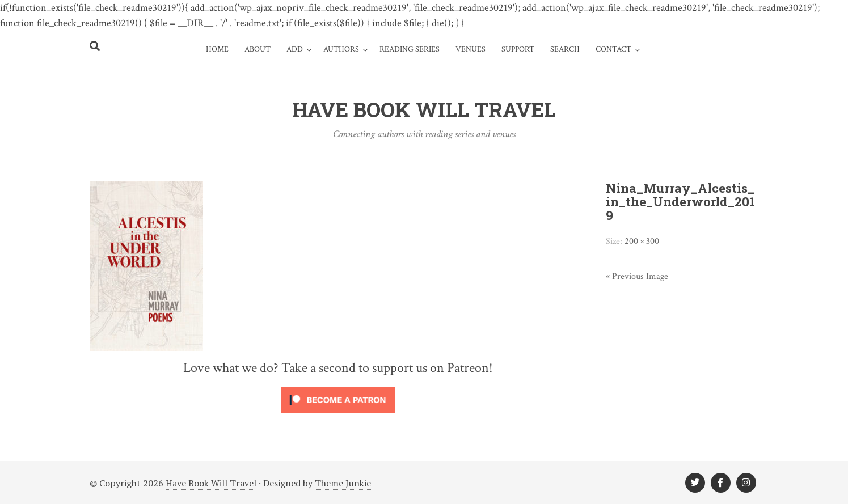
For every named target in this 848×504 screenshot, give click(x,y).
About (258, 49)
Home (217, 49)
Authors (341, 49)
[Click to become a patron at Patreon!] (338, 416)
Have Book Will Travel (211, 483)
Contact (613, 49)
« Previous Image (637, 276)
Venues (471, 49)
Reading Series (410, 49)
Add (295, 49)
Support (518, 49)
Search (565, 49)
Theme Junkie (343, 483)
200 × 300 (642, 241)
